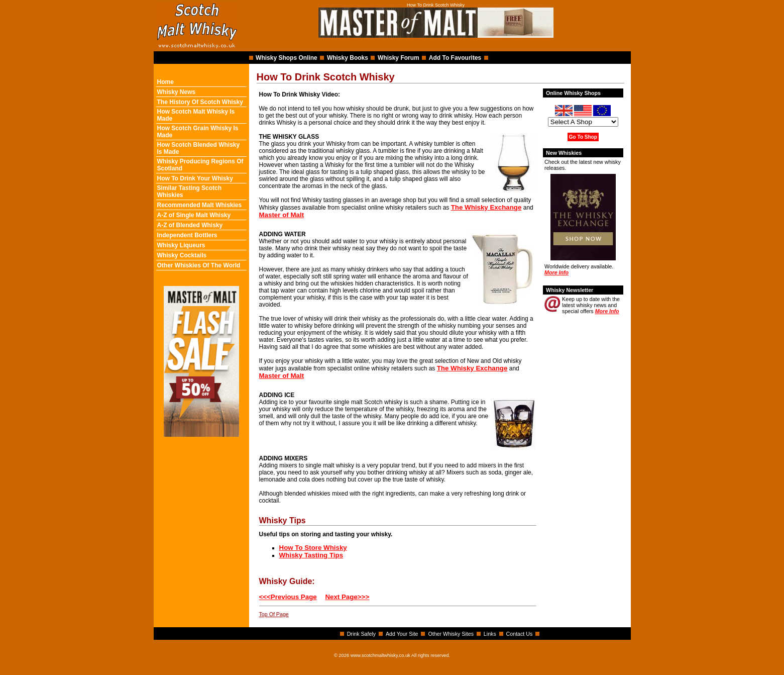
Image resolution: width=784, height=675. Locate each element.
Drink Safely (361, 634)
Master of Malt (282, 215)
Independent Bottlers (187, 235)
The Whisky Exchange (486, 207)
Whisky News (177, 92)
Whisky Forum (399, 58)
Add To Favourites (455, 58)
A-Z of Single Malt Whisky (194, 215)
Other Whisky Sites (451, 634)
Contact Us (520, 634)
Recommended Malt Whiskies (200, 205)
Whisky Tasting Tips (311, 555)
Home (165, 82)
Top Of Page (274, 614)
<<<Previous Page (288, 597)
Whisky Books (348, 58)
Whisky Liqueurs (181, 245)
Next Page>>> (347, 597)
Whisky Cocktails (182, 255)
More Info (556, 272)
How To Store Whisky (313, 548)
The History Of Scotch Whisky (200, 102)
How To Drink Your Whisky (195, 178)
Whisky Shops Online (287, 58)
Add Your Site (402, 634)
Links (490, 634)
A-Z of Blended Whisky (190, 225)
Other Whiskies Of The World (199, 265)
